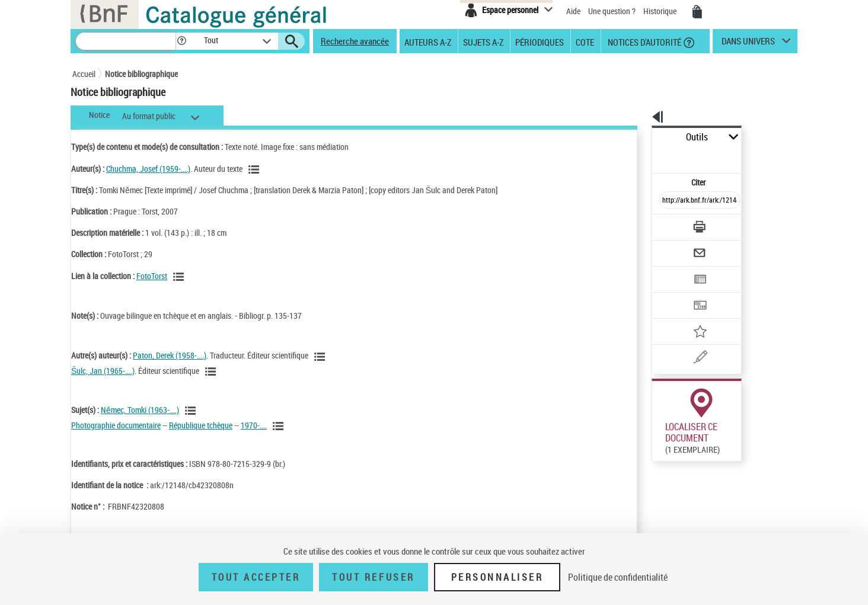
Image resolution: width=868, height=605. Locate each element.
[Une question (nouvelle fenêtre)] (690, 316)
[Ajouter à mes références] (674, 293)
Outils (639, 137)
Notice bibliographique (141, 74)
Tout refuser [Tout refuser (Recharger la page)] (373, 577)
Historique (661, 11)
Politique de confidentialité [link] (618, 577)
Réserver (661, 444)
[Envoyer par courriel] (666, 224)
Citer (648, 156)
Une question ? (612, 11)
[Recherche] (126, 41)
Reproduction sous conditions (743, 444)
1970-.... (254, 425)
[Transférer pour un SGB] (671, 270)
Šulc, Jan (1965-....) (103, 371)
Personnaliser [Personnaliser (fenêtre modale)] (497, 577)
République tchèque (201, 425)
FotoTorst (152, 276)
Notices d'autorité (644, 41)
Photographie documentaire (116, 425)
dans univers (748, 44)
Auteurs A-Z (428, 41)
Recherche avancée (355, 41)
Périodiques (540, 41)
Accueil (84, 74)
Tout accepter (256, 577)
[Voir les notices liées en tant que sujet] (192, 411)
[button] (181, 41)
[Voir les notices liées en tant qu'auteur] (256, 169)
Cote (585, 41)
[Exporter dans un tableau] (675, 247)
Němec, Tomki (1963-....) (140, 410)
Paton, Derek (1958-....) (170, 355)
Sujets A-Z (483, 41)
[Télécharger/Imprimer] (668, 201)
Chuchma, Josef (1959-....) (148, 169)
